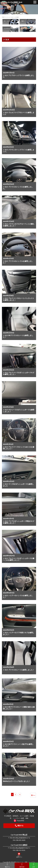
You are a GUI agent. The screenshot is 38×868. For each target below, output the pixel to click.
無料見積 (22, 865)
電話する (7, 865)
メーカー (11, 17)
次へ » (33, 795)
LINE (34, 865)
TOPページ (5, 17)
